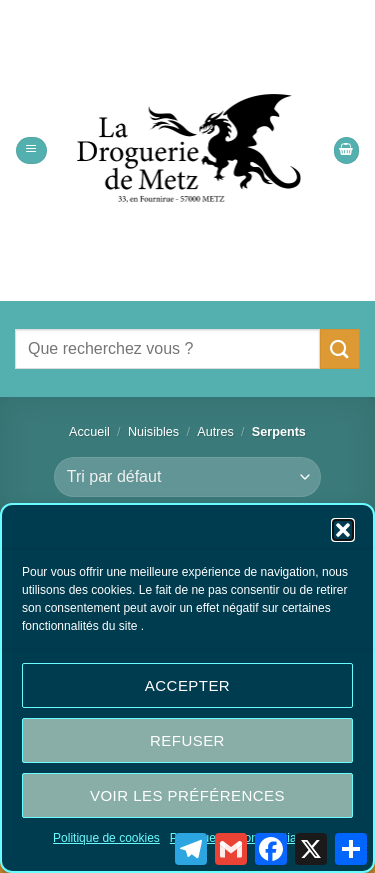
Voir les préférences (187, 795)
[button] (343, 530)
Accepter (187, 685)
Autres (215, 432)
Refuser (187, 740)
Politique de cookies (106, 838)
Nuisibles (153, 432)
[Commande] (187, 477)
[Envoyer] (340, 348)
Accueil (89, 432)
